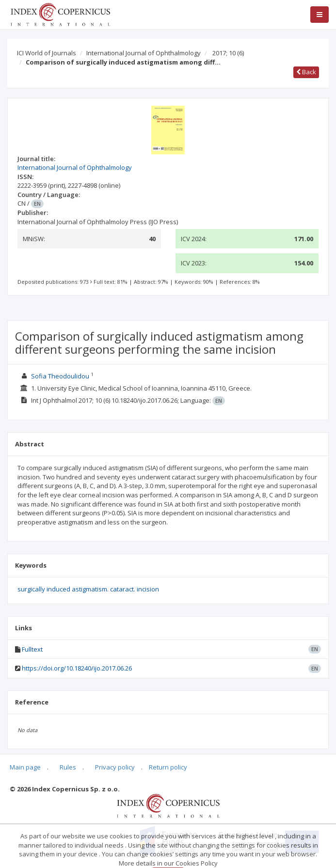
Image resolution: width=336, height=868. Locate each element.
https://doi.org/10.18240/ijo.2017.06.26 (77, 668)
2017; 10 (228, 53)
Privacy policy (115, 767)
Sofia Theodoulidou (60, 376)
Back (306, 72)
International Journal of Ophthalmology (144, 53)
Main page (25, 767)
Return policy (168, 767)
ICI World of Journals (47, 53)
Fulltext (32, 649)
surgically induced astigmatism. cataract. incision (88, 589)
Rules (68, 767)
